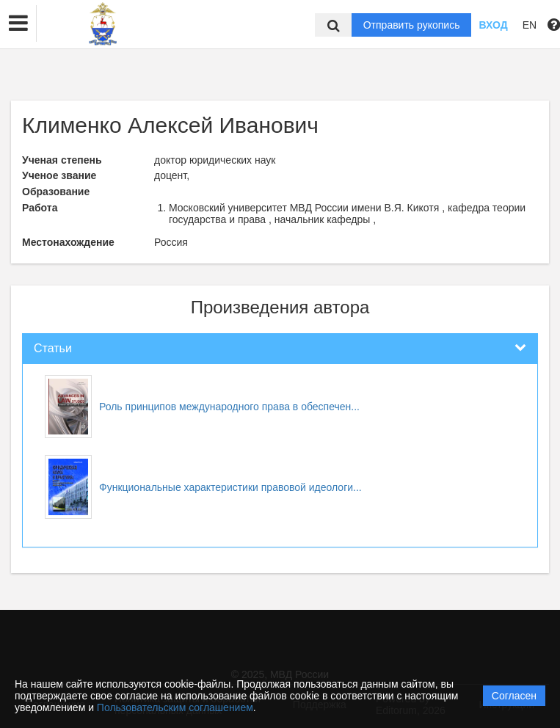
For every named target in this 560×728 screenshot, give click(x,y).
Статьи (53, 348)
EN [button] (530, 25)
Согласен (514, 696)
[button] (18, 23)
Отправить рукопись (412, 25)
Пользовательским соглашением (175, 707)
